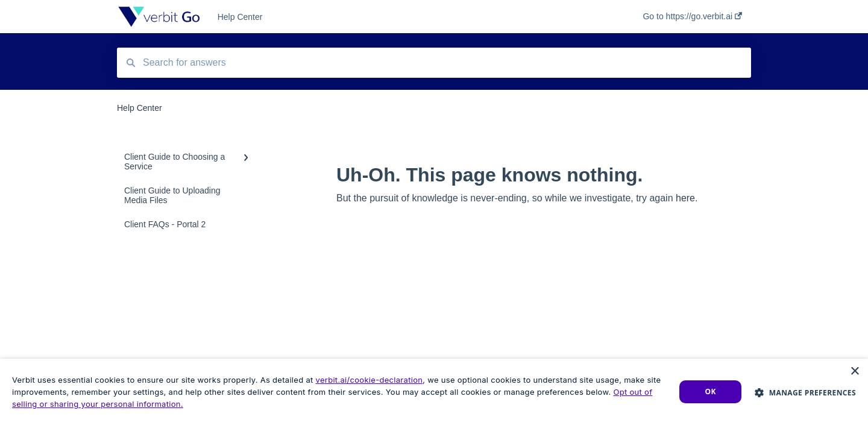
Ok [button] (711, 392)
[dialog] (434, 396)
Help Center (240, 17)
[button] (805, 392)
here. (687, 198)
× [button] (854, 372)
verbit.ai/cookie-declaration (370, 380)
